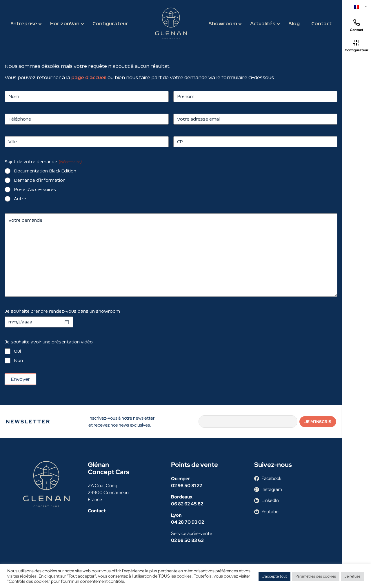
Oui (17, 351)
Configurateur (357, 46)
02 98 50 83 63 (187, 540)
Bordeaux (182, 497)
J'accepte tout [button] (274, 576)
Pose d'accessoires (35, 189)
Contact (357, 26)
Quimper (181, 479)
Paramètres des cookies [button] (316, 576)
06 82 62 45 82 (187, 504)
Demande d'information (40, 180)
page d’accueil (89, 77)
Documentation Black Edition (45, 171)
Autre (20, 199)
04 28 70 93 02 (188, 522)
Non (18, 360)
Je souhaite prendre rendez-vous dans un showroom (62, 311)
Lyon (176, 515)
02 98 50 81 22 (187, 486)
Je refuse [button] (352, 576)
